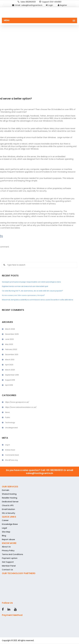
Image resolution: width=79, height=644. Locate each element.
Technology (10, 422)
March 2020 (10, 370)
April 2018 (9, 385)
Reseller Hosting (10, 498)
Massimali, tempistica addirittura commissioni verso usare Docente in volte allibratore (38, 300)
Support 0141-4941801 (50, 2)
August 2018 (10, 380)
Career (5, 520)
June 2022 (9, 339)
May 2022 (9, 344)
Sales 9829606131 (27, 2)
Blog (4, 536)
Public (8, 417)
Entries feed (10, 450)
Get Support (8, 562)
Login (49, 5)
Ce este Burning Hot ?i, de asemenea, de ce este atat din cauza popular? (32, 291)
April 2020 (9, 365)
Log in (7, 445)
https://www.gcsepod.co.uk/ (17, 402)
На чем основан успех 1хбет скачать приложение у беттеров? (23, 295)
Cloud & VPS (8, 505)
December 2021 (12, 354)
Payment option (10, 558)
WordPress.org (11, 460)
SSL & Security (9, 513)
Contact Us (7, 570)
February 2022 (11, 349)
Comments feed (12, 455)
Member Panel (9, 566)
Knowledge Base (10, 524)
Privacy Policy (8, 550)
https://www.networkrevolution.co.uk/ (21, 407)
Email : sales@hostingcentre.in (27, 5)
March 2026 (10, 329)
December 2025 (12, 334)
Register (62, 5)
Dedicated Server (10, 502)
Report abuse (8, 539)
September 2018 (12, 375)
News (7, 412)
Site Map (6, 532)
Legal (4, 528)
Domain (6, 490)
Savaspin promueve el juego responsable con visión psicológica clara (31, 282)
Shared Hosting (9, 494)
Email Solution (8, 509)
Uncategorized (11, 428)
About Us (6, 547)
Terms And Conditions (12, 554)
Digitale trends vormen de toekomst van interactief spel (25, 286)
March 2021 (10, 360)
